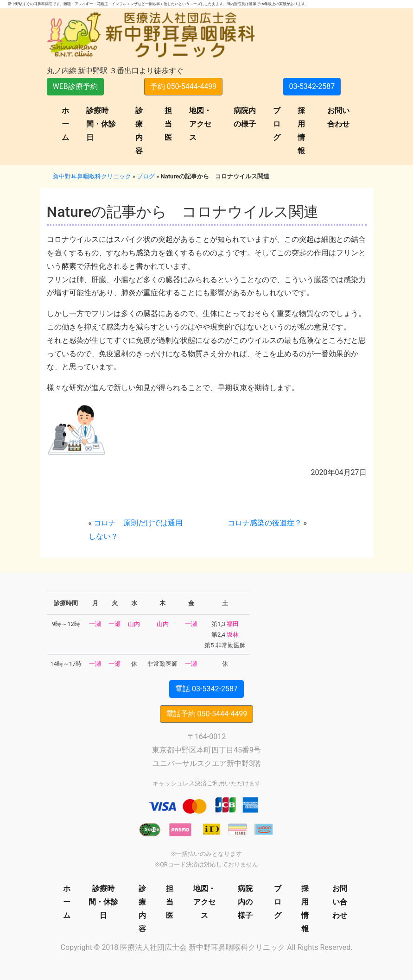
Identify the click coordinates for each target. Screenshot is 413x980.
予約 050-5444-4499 (184, 86)
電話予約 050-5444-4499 (207, 714)
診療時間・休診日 (101, 124)
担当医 (168, 124)
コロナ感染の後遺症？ (265, 523)
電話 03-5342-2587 (206, 689)
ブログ (277, 124)
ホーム (65, 124)
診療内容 (139, 130)
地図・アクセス (200, 124)
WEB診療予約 (75, 86)
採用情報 (301, 130)
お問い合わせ (338, 117)
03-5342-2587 (312, 86)
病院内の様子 (245, 117)
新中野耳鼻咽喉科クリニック (92, 176)
